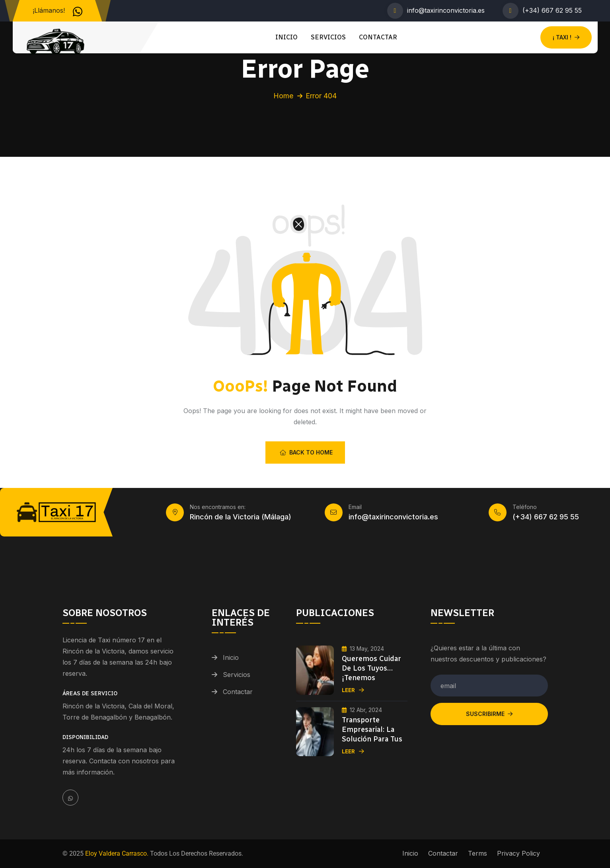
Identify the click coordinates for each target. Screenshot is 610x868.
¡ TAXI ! (566, 37)
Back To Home (306, 452)
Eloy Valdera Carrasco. (116, 853)
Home (283, 96)
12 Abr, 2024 (362, 710)
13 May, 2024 (363, 649)
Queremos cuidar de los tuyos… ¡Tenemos (371, 668)
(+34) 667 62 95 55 (552, 10)
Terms (477, 853)
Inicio (286, 37)
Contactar (378, 37)
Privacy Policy (518, 853)
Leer (353, 690)
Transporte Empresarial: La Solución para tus (372, 730)
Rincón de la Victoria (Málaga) (241, 517)
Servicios (328, 37)
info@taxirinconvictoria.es (446, 10)
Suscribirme (489, 714)
